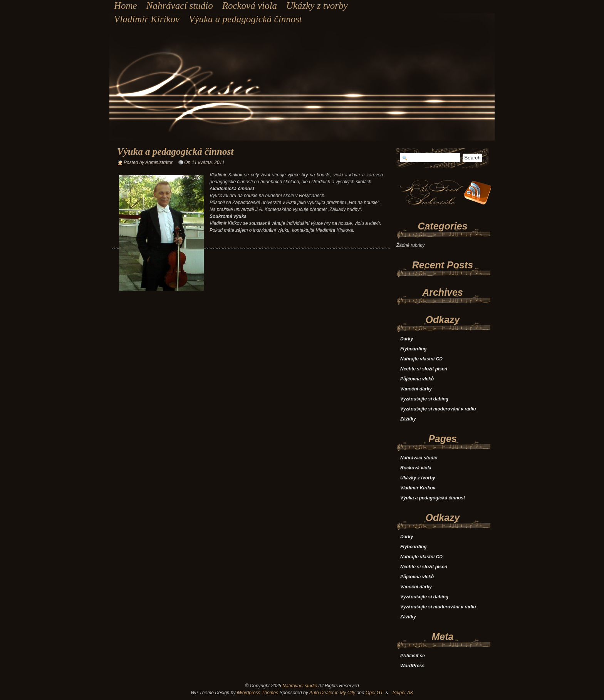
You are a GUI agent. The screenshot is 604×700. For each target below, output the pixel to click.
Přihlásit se (413, 656)
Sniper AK (403, 693)
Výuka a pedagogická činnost (245, 19)
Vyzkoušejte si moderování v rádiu (438, 409)
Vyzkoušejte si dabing (424, 399)
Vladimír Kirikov (147, 19)
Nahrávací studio (180, 6)
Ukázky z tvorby (317, 6)
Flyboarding (414, 349)
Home (126, 6)
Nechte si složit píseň (424, 369)
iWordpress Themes (258, 693)
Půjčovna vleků (417, 379)
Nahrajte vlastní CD (421, 359)
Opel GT (374, 693)
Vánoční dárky (416, 389)
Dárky (407, 339)
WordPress (412, 666)
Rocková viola (250, 6)
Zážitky (408, 419)
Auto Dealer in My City (332, 693)
